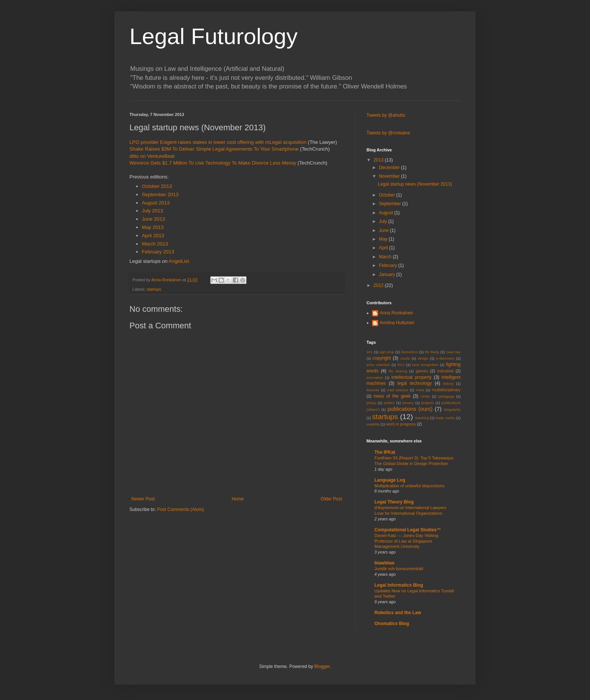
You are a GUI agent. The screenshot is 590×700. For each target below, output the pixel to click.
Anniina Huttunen (397, 323)
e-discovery (445, 358)
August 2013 (156, 203)
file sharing (398, 371)
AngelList (179, 261)
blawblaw (384, 563)
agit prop (387, 352)
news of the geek (392, 396)
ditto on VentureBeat (152, 156)
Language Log (390, 480)
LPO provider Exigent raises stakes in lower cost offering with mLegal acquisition (218, 142)
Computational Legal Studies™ (408, 530)
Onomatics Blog (392, 624)
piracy (371, 403)
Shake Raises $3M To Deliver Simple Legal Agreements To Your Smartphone (214, 149)
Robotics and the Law (398, 613)
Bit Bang (432, 352)
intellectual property (411, 377)
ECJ (401, 365)
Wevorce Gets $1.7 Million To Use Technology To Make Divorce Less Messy (213, 163)
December (390, 168)
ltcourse (373, 390)
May (384, 239)
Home (238, 499)
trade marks (445, 418)
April (384, 248)
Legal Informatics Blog (399, 585)
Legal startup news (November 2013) (415, 184)
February (389, 265)
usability (373, 424)
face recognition (425, 365)
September (391, 204)
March (386, 257)
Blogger (322, 666)
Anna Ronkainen (396, 313)
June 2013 (154, 219)
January (388, 275)
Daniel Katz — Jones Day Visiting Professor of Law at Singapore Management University (406, 541)
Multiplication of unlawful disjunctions (409, 486)
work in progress (401, 424)
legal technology (414, 383)
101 (370, 352)
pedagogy (446, 396)
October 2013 (157, 186)
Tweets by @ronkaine (388, 133)
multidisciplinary (446, 390)
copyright (382, 358)
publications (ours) (410, 409)
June (384, 230)
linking (448, 384)
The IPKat (385, 452)
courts (405, 358)
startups (154, 289)
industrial (445, 371)
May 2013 (153, 227)
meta (420, 390)
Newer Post (143, 499)
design (423, 358)
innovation (375, 377)
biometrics (410, 352)
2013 (379, 160)
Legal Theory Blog (394, 502)
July (384, 221)
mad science (398, 390)
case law (453, 352)
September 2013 (160, 194)
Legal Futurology (214, 36)
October (388, 195)
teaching (422, 418)
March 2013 (155, 244)
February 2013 (158, 252)
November (390, 176)
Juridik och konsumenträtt (399, 569)
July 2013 (152, 211)
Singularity (452, 409)
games (422, 371)
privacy (408, 403)
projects (428, 403)
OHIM (425, 396)
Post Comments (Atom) (180, 509)
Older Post (331, 499)
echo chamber (378, 365)
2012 (379, 285)
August (387, 213)
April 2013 (153, 236)
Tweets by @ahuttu (386, 115)
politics (389, 403)
